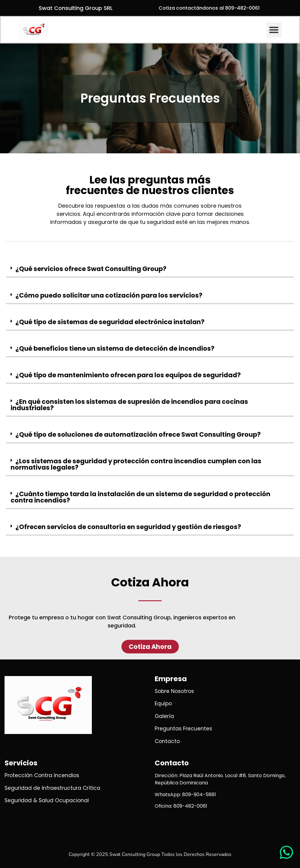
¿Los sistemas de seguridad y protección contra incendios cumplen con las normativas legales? (136, 464)
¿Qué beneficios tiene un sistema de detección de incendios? (115, 348)
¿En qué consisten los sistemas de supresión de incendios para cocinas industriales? (129, 405)
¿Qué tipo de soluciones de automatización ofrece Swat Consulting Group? (138, 434)
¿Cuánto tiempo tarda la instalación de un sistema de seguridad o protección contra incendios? (140, 497)
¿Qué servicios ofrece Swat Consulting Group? (91, 269)
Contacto (172, 763)
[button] (274, 30)
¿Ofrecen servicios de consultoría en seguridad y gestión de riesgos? (128, 527)
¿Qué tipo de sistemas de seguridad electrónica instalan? (110, 322)
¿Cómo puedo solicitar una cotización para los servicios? (109, 295)
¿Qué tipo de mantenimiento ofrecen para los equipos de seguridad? (128, 375)
